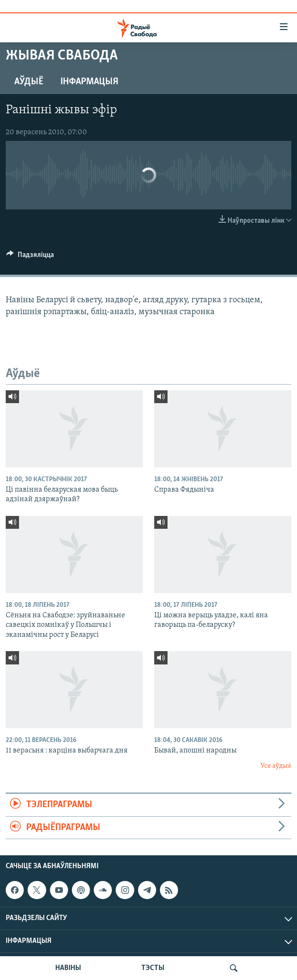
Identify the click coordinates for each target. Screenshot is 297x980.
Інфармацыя (89, 82)
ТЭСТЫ (153, 968)
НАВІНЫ (68, 968)
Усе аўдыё (276, 766)
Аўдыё (29, 82)
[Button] (30, 257)
